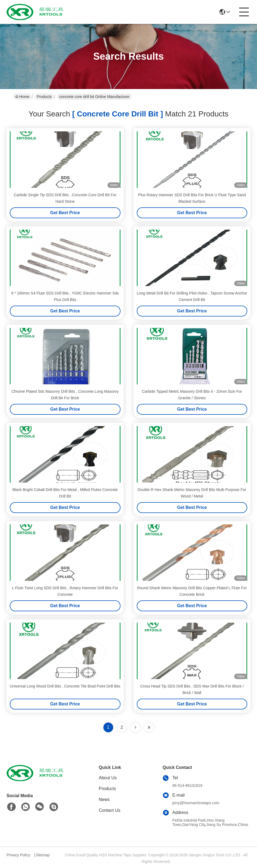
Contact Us (110, 810)
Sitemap (42, 855)
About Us (108, 778)
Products (44, 97)
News (104, 799)
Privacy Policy (18, 855)
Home (22, 97)
